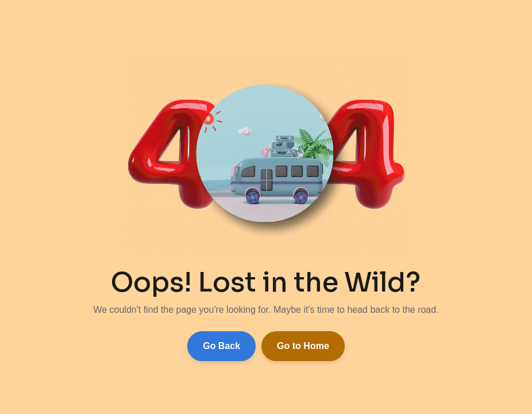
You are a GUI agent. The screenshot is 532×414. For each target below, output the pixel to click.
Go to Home (303, 346)
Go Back (221, 346)
